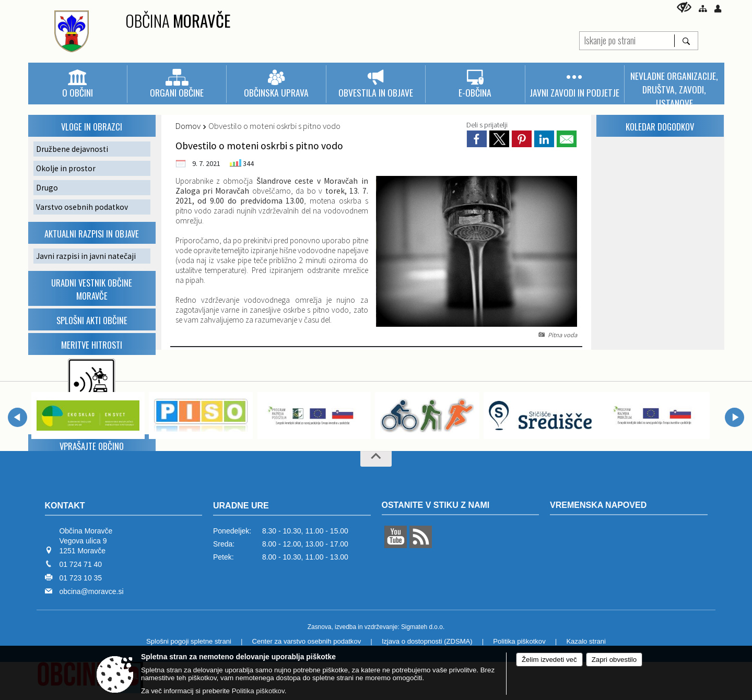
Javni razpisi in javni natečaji (86, 256)
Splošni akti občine (92, 320)
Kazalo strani (586, 641)
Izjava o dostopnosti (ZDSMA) (427, 641)
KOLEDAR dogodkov (660, 127)
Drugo (47, 188)
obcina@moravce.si (91, 591)
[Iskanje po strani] (627, 39)
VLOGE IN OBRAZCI (92, 127)
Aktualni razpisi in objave (92, 234)
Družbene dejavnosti (72, 149)
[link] (477, 139)
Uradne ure (241, 506)
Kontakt (65, 506)
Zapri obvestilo (614, 660)
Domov (188, 126)
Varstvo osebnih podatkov (82, 207)
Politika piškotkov (519, 641)
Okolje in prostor (66, 168)
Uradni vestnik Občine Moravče (92, 289)
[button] (17, 417)
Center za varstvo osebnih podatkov (307, 641)
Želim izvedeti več (549, 660)
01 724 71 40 (80, 564)
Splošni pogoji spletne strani (189, 641)
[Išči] (686, 41)
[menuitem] (78, 84)
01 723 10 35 (80, 578)
